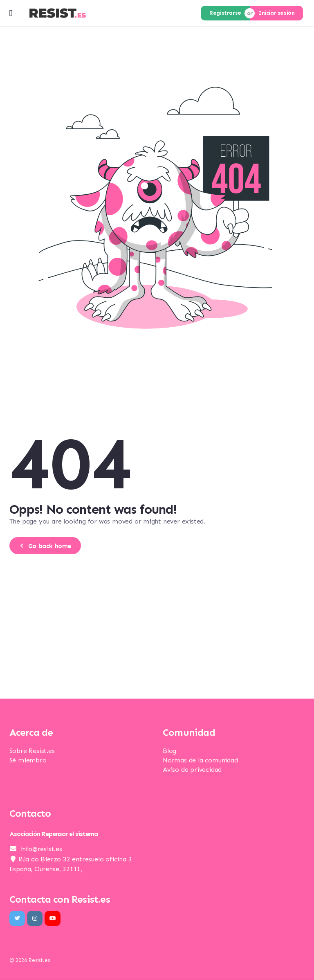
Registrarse (225, 13)
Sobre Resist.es (32, 751)
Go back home (44, 546)
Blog (169, 751)
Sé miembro (28, 760)
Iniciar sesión (276, 13)
